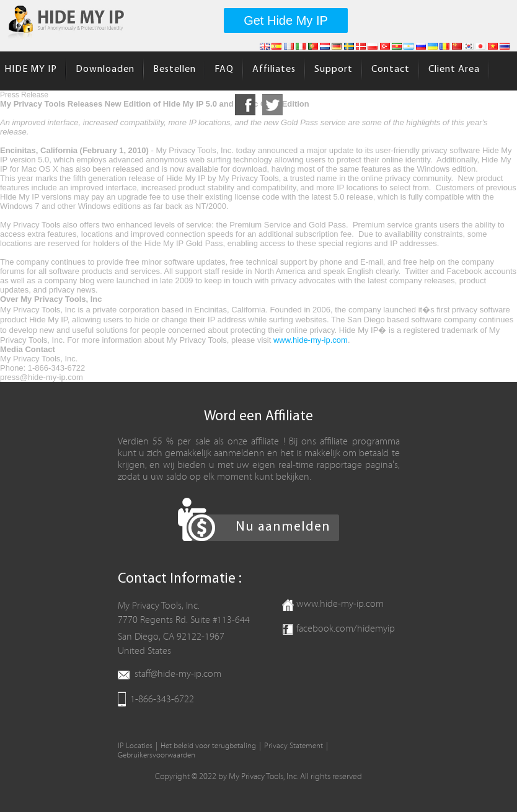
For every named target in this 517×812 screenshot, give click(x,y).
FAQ (224, 69)
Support (334, 69)
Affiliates (274, 69)
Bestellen (175, 69)
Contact (391, 69)
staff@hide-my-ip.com (178, 674)
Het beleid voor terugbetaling (208, 746)
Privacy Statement (294, 746)
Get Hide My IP (286, 20)
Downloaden (105, 69)
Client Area (454, 69)
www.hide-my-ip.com (311, 340)
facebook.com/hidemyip (346, 629)
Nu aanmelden (283, 527)
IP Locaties (135, 746)
